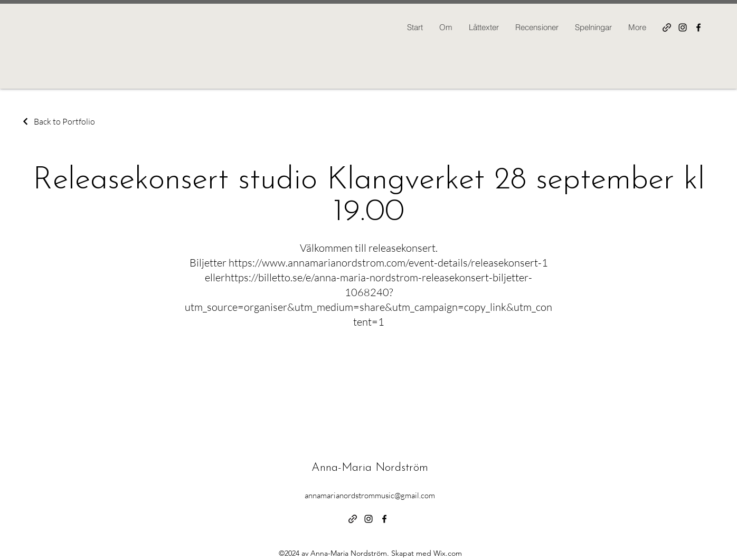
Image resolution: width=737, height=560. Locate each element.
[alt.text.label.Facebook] (698, 27)
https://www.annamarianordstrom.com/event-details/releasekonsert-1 (388, 263)
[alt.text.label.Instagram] (683, 27)
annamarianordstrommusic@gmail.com (370, 495)
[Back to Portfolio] (58, 121)
